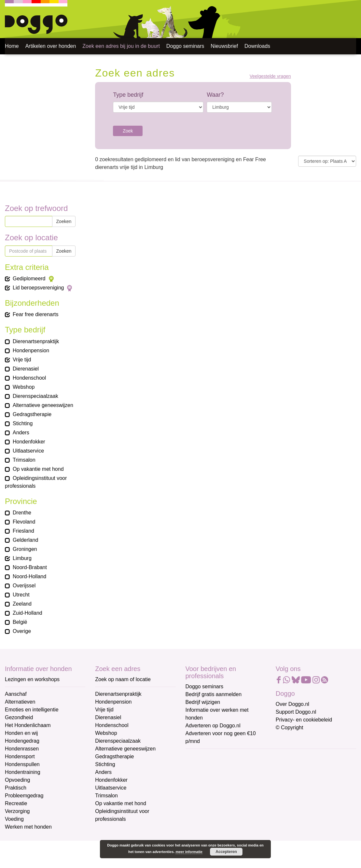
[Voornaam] (232, 788)
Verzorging (17, 811)
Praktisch (16, 788)
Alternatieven (20, 702)
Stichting (105, 764)
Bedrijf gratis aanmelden (214, 694)
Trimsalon (106, 796)
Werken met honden (28, 827)
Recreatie (16, 803)
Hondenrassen (22, 749)
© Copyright (290, 728)
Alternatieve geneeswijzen (125, 749)
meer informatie (189, 852)
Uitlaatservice (111, 788)
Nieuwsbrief (224, 46)
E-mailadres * (202, 757)
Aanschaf (16, 694)
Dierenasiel (108, 717)
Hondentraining (23, 772)
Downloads (257, 46)
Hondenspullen (22, 764)
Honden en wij (21, 733)
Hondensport (20, 756)
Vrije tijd (104, 710)
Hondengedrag (22, 741)
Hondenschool (112, 725)
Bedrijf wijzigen (203, 702)
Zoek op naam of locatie (123, 679)
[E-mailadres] (232, 767)
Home (12, 46)
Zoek (128, 131)
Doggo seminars (185, 46)
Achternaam (200, 800)
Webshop (106, 733)
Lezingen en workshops (32, 679)
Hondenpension (113, 702)
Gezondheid (19, 717)
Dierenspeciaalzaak (118, 741)
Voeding (14, 819)
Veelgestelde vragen (270, 76)
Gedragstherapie (114, 756)
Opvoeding (17, 780)
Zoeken (64, 221)
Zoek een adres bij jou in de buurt (121, 46)
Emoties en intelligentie (32, 710)
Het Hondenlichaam (28, 725)
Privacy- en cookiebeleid (304, 720)
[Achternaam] (232, 810)
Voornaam (198, 778)
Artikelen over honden (51, 46)
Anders (103, 772)
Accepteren (226, 852)
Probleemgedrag (24, 796)
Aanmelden (232, 827)
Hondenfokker (111, 780)
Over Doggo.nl (292, 704)
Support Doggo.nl (296, 712)
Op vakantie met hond (121, 803)
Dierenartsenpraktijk (118, 694)
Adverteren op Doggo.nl (213, 726)
